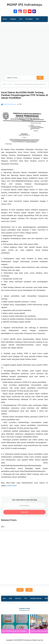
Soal (10, 599)
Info (4, 599)
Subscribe (25, 513)
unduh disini (12, 486)
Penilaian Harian (36, 599)
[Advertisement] (24, 51)
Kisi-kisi (18, 599)
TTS (26, 599)
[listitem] (15, 624)
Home (5, 19)
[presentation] (44, 624)
